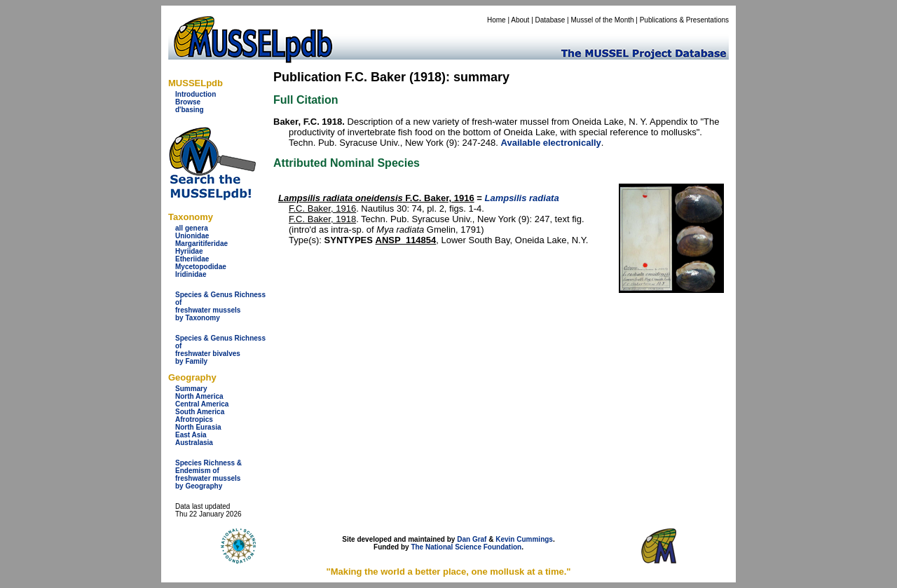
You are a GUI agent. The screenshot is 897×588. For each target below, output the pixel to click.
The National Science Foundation (466, 547)
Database (550, 20)
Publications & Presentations (684, 20)
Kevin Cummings (524, 539)
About (520, 20)
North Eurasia (198, 427)
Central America (202, 404)
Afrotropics (194, 419)
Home (497, 20)
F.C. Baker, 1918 (322, 219)
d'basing (190, 110)
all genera (192, 228)
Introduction (196, 94)
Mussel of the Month (603, 20)
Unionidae (192, 236)
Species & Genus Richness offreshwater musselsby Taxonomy (220, 306)
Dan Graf (472, 539)
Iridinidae (191, 274)
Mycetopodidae (201, 267)
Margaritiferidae (201, 244)
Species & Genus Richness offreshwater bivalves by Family (220, 350)
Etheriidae (192, 259)
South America (200, 412)
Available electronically (551, 143)
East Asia (191, 435)
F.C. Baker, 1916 (376, 198)
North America (199, 396)
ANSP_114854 (406, 240)
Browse (188, 102)
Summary (191, 389)
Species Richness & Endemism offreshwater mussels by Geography (208, 474)
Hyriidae (189, 251)
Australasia (194, 443)
